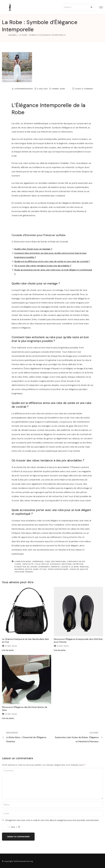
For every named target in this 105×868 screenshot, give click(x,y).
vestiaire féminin (24, 572)
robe (62, 89)
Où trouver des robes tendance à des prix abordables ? (43, 266)
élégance (55, 564)
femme (56, 89)
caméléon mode (23, 562)
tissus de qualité (79, 569)
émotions (67, 564)
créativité (28, 564)
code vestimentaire (55, 562)
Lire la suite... (8, 650)
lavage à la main (70, 567)
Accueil (13, 35)
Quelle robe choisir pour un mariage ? (33, 249)
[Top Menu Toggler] (101, 7)
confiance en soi (76, 562)
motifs (29, 569)
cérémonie (38, 562)
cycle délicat (42, 564)
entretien (78, 564)
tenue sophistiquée (58, 569)
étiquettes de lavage (26, 567)
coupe (18, 564)
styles (43, 569)
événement (44, 567)
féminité (55, 567)
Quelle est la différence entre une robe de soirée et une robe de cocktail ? (52, 261)
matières (19, 569)
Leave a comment (84, 89)
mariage (84, 567)
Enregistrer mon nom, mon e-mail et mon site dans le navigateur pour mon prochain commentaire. (52, 820)
